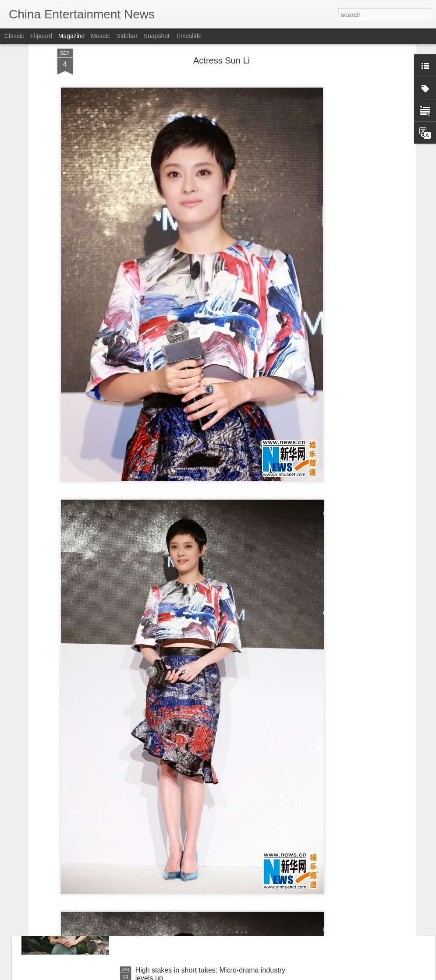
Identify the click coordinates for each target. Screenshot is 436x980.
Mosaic (100, 36)
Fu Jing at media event (171, 871)
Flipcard (41, 36)
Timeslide (189, 36)
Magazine (72, 36)
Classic (14, 36)
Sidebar (127, 36)
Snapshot (157, 36)
